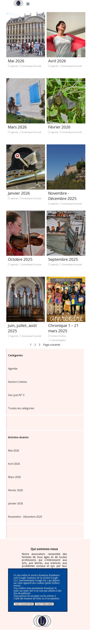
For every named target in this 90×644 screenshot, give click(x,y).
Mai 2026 (16, 61)
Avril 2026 (57, 61)
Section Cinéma (58, 336)
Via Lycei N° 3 (16, 395)
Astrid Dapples (59, 340)
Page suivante (52, 345)
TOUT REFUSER (44, 604)
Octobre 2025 (20, 259)
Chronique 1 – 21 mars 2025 (63, 328)
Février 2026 (59, 127)
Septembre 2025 (63, 259)
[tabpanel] (44, 562)
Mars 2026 (17, 127)
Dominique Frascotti (32, 66)
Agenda (14, 66)
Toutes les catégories (21, 408)
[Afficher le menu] (28, 4)
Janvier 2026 (19, 193)
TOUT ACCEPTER (24, 604)
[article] (26, 44)
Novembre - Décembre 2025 (62, 196)
